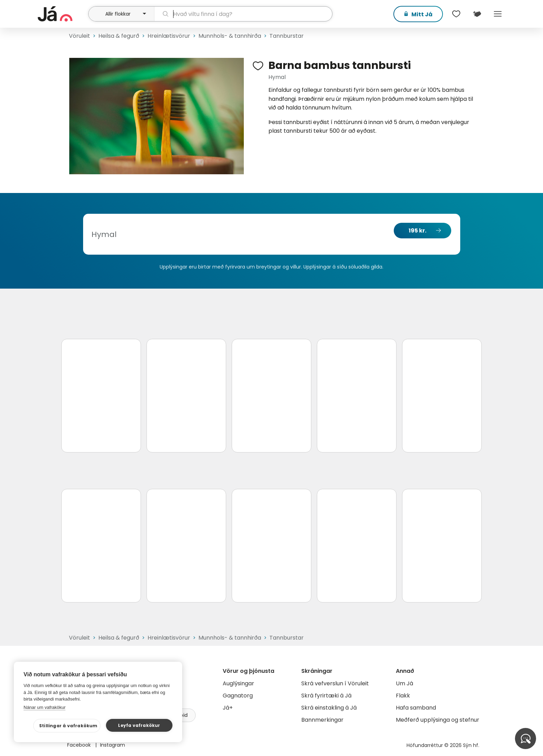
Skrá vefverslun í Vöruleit (335, 683)
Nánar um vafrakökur (44, 707)
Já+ (228, 708)
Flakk (403, 696)
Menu (498, 14)
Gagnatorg (238, 696)
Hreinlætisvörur (169, 36)
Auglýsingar (238, 683)
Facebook (80, 745)
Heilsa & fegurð (119, 36)
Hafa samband (416, 708)
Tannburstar (287, 36)
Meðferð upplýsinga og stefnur (438, 720)
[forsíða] (62, 14)
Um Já (404, 683)
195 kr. (417, 231)
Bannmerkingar (322, 720)
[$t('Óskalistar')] (456, 14)
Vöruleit (79, 36)
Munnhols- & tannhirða (230, 36)
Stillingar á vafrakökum (68, 726)
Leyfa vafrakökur (139, 725)
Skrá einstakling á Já (329, 708)
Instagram (113, 745)
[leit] (243, 14)
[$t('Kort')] (477, 14)
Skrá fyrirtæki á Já (326, 696)
